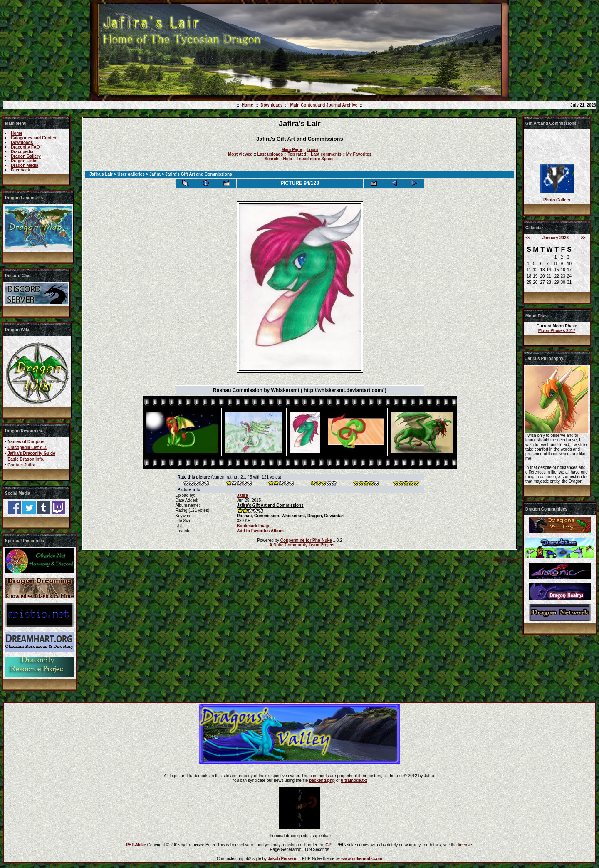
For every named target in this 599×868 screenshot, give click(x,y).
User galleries (131, 174)
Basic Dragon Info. (26, 459)
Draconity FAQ (25, 147)
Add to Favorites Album (260, 531)
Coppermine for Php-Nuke (306, 540)
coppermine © (506, 560)
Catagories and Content (34, 138)
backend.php (322, 780)
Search (271, 159)
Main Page (292, 150)
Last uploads (270, 154)
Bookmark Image (254, 526)
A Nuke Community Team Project (301, 545)
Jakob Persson (283, 859)
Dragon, (315, 516)
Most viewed (240, 154)
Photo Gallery (557, 200)
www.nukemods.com (362, 859)
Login (312, 150)
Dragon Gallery (26, 156)
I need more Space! (316, 159)
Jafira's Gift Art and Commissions (270, 505)
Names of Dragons (26, 442)
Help (287, 159)
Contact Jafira (21, 465)
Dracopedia (22, 152)
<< (528, 238)
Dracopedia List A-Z (27, 448)
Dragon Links (24, 161)
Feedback (20, 170)
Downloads (271, 105)
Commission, (267, 516)
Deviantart (334, 516)
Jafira (155, 174)
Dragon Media (25, 165)
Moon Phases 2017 (557, 331)
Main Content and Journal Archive (324, 105)
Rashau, (245, 516)
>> (582, 238)
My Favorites (359, 154)
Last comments (326, 154)
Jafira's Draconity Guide (31, 453)
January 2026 (556, 238)
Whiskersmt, (294, 516)
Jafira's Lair (101, 174)
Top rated (297, 154)
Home (248, 105)
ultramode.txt (354, 780)
